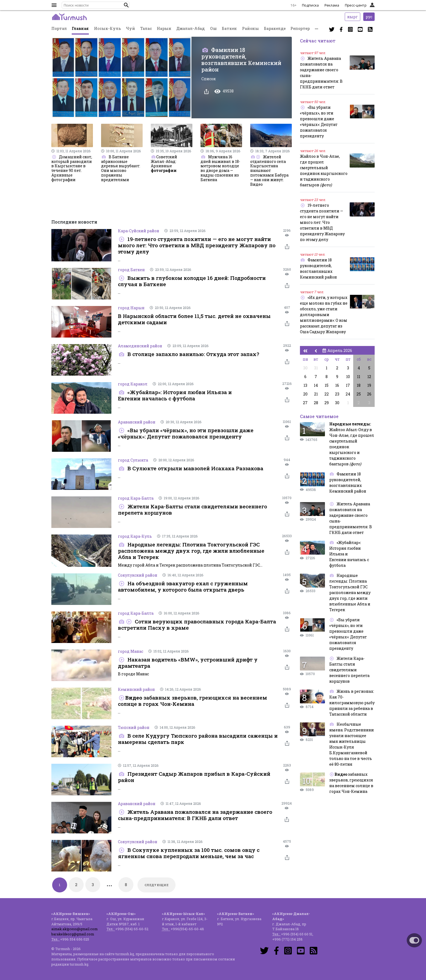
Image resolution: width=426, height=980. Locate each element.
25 (359, 394)
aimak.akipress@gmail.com (74, 929)
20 (305, 394)
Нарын (164, 28)
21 (316, 394)
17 (348, 385)
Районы (250, 28)
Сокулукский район (138, 575)
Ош (213, 28)
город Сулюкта (133, 460)
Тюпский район (134, 727)
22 (327, 394)
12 (369, 377)
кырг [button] (353, 17)
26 (369, 394)
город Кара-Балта (136, 498)
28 (316, 403)
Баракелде (275, 28)
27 (305, 403)
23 (337, 394)
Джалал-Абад (191, 28)
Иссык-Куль (107, 28)
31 (316, 368)
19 (369, 385)
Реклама (332, 5)
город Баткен (131, 270)
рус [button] (369, 17)
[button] (126, 5)
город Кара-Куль (135, 536)
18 (359, 385)
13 (305, 385)
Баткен (229, 28)
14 (316, 385)
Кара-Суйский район (139, 231)
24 (348, 394)
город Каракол (133, 384)
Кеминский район (136, 689)
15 (327, 385)
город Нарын (131, 308)
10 (348, 377)
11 (359, 377)
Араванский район (137, 422)
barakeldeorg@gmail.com (73, 934)
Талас (146, 28)
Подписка (310, 5)
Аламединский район (140, 346)
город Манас (131, 651)
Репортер (300, 28)
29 (327, 403)
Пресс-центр (356, 5)
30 (305, 368)
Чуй (130, 28)
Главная (80, 28)
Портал (59, 28)
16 (337, 385)
